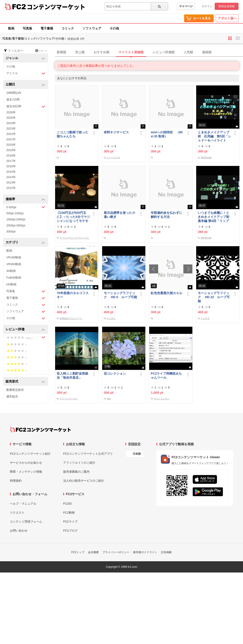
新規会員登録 (227, 6)
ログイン (207, 6)
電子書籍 (47, 28)
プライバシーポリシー (116, 552)
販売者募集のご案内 (76, 472)
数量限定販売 (15, 390)
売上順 (80, 52)
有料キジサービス (116, 132)
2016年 (11, 166)
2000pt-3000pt (16, 225)
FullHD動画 (14, 278)
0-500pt (26, 207)
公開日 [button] (25, 85)
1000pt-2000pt (16, 219)
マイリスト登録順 (131, 52)
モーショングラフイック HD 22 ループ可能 (214, 297)
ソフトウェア (92, 28)
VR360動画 (14, 264)
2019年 (11, 150)
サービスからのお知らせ (26, 463)
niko (109, 399)
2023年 (11, 129)
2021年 (11, 139)
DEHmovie (206, 158)
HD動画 (11, 284)
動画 (11, 28)
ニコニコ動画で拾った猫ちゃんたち (72, 134)
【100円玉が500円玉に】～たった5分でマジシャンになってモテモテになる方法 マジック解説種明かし (73, 217)
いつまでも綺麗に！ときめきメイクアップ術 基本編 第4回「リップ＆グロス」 (214, 217)
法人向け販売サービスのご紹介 (84, 481)
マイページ (186, 6)
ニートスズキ (113, 158)
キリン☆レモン (162, 399)
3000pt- (11, 231)
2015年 (11, 172)
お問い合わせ (19, 531)
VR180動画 (14, 257)
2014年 (11, 177)
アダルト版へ (227, 18)
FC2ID (67, 504)
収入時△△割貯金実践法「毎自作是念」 (72, 376)
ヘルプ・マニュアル (23, 504)
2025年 (11, 118)
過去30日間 (26, 106)
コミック (68, 28)
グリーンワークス (69, 399)
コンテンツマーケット (56, 7)
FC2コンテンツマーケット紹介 (30, 454)
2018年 (11, 155)
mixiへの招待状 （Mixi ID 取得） (167, 134)
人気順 (188, 52)
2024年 (11, 123)
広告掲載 (166, 552)
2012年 (11, 188)
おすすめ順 (101, 52)
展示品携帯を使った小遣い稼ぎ (119, 215)
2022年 (11, 134)
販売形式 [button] (25, 382)
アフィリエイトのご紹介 (79, 463)
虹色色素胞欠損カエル (166, 293)
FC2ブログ (70, 531)
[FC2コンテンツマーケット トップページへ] (40, 429)
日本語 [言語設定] (137, 454)
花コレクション (115, 373)
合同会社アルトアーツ (71, 318)
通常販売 (12, 397)
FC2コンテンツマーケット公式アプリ (88, 454)
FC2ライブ (70, 522)
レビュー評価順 (164, 52)
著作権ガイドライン (145, 552)
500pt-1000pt (15, 213)
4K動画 (11, 271)
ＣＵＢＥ (111, 318)
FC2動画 (69, 513)
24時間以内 (14, 93)
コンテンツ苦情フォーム (26, 522)
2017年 (11, 161)
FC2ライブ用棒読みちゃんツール (166, 376)
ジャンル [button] (25, 58)
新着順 (61, 52)
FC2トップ (78, 552)
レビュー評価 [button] (25, 330)
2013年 (11, 182)
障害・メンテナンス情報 (26, 472)
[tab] (149, 52)
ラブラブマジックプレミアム (74, 238)
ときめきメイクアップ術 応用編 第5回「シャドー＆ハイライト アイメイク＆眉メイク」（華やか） (214, 136)
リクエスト (17, 513)
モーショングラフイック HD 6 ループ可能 (120, 295)
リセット (41, 51)
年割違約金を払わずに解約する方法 (166, 215)
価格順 (207, 52)
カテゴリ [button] (25, 243)
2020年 (11, 145)
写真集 (27, 28)
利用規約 (16, 481)
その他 (114, 28)
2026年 (11, 112)
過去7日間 (13, 100)
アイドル (26, 73)
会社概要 (93, 552)
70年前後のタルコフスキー (73, 295)
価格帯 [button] (25, 199)
